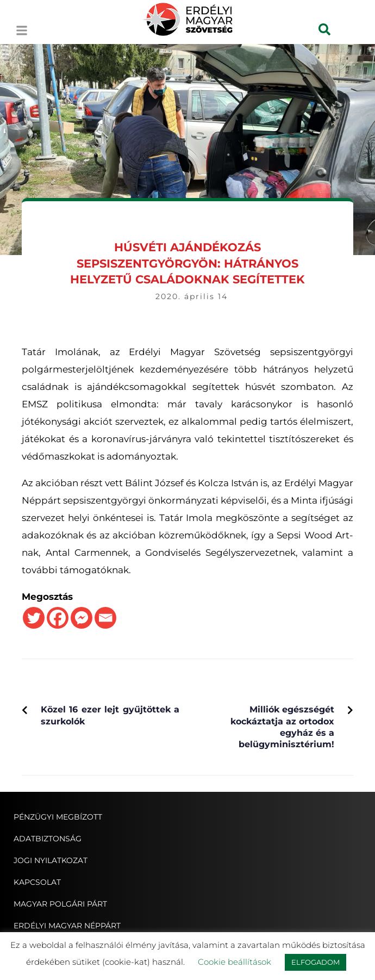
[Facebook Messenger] (82, 618)
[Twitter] (34, 618)
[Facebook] (58, 618)
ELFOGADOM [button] (315, 962)
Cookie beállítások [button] (235, 962)
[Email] (105, 618)
